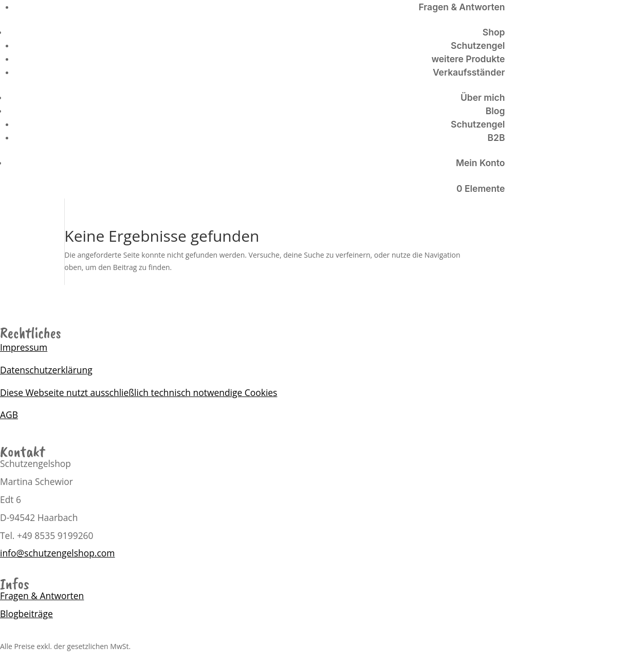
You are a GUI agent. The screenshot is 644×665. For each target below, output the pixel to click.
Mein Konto (480, 163)
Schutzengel (478, 46)
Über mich (483, 97)
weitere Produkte (468, 59)
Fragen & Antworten (462, 7)
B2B (496, 138)
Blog (495, 111)
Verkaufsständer (469, 72)
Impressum (24, 347)
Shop (494, 32)
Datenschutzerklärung (46, 370)
